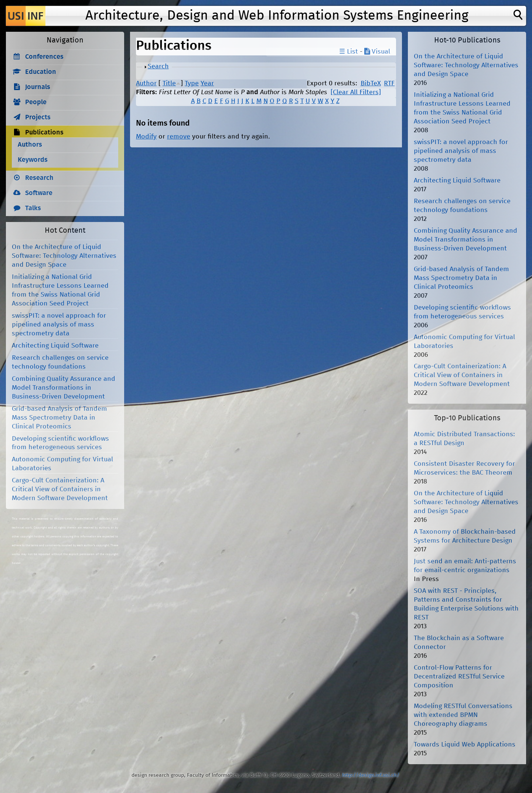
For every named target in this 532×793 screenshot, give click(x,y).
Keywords (33, 160)
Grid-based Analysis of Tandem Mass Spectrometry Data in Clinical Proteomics (59, 418)
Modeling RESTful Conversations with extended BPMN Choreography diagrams (463, 715)
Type (192, 83)
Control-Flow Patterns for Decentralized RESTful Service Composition (459, 677)
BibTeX (371, 83)
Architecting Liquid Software (55, 346)
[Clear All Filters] (356, 92)
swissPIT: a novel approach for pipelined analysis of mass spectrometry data (59, 325)
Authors (30, 145)
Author (146, 83)
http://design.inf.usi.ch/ (371, 775)
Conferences (44, 57)
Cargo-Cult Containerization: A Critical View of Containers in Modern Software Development (60, 489)
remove (179, 137)
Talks (33, 208)
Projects (38, 117)
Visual (377, 52)
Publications (44, 133)
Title (169, 83)
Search (158, 66)
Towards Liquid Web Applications (465, 745)
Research (39, 178)
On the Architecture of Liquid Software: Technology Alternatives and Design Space (64, 256)
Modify (146, 137)
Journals (38, 87)
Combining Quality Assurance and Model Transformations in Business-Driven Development (64, 388)
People (36, 102)
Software (39, 193)
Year (207, 83)
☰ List (349, 52)
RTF (389, 83)
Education (41, 72)
